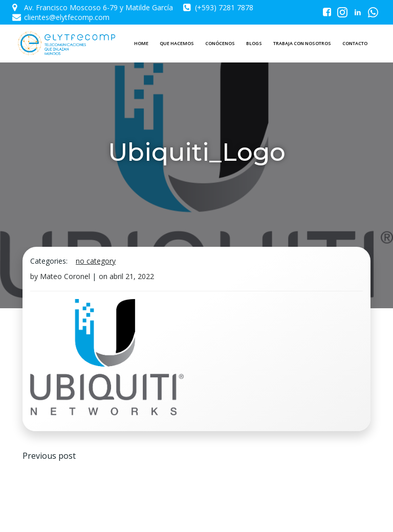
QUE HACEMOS (177, 43)
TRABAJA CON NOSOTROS (302, 43)
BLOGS (254, 43)
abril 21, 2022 (132, 276)
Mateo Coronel (65, 276)
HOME (141, 43)
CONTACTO (355, 43)
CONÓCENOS (220, 43)
